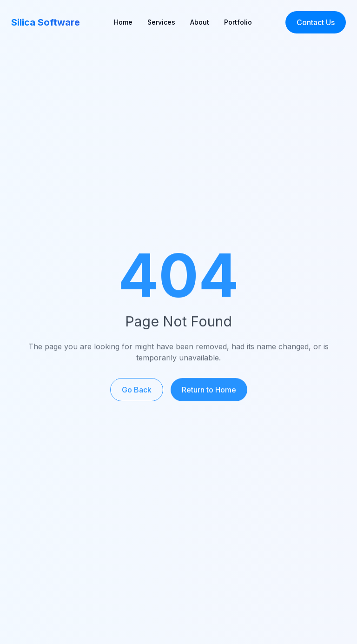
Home (123, 22)
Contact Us (316, 22)
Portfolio (238, 22)
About (200, 22)
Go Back (137, 392)
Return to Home (209, 392)
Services (161, 22)
